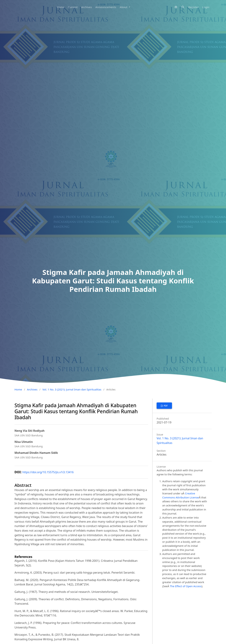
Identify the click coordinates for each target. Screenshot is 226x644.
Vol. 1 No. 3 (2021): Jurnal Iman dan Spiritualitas (72, 389)
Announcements (106, 7)
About (124, 7)
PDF (165, 406)
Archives (87, 7)
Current (73, 7)
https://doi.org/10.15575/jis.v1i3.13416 (48, 472)
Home (60, 7)
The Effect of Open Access (186, 586)
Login (206, 7)
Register (194, 7)
